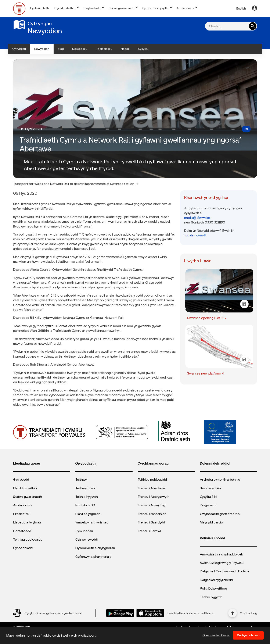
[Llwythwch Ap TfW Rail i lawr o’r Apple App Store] (150, 613)
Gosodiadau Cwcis (216, 635)
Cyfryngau (19, 49)
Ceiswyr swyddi (87, 539)
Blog (61, 49)
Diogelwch (208, 505)
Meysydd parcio (211, 522)
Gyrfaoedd (21, 479)
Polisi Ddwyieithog (213, 588)
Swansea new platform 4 (206, 373)
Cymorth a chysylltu (155, 8)
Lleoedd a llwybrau (27, 522)
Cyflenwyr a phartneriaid (93, 557)
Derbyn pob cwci (248, 635)
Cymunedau (84, 531)
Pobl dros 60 (85, 505)
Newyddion (42, 49)
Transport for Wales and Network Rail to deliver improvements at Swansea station (74, 184)
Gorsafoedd (22, 531)
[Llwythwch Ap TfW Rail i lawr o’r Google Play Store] (120, 613)
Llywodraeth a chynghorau (95, 548)
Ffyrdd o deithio (65, 8)
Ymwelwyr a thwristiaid (92, 522)
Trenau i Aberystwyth (154, 497)
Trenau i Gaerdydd (151, 522)
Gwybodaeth (92, 8)
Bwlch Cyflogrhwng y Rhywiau (222, 563)
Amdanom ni (185, 8)
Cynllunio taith (39, 8)
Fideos (125, 49)
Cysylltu (143, 49)
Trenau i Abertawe (151, 488)
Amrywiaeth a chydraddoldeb (222, 554)
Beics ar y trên (210, 488)
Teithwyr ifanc (86, 488)
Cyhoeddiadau (24, 548)
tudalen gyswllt (195, 235)
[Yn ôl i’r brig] (243, 613)
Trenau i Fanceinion (152, 514)
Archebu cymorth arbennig (220, 479)
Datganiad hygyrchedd (216, 580)
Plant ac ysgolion (88, 514)
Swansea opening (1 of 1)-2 (207, 318)
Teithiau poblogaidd (28, 539)
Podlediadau (104, 49)
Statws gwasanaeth (121, 8)
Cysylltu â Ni (208, 497)
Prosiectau (21, 514)
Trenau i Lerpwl (149, 531)
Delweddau (80, 49)
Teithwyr (82, 479)
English (241, 8)
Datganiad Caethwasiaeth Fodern (224, 571)
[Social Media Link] (47, 613)
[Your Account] (255, 9)
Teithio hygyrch (87, 497)
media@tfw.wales (197, 218)
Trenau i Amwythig (151, 505)
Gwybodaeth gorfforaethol (220, 514)
